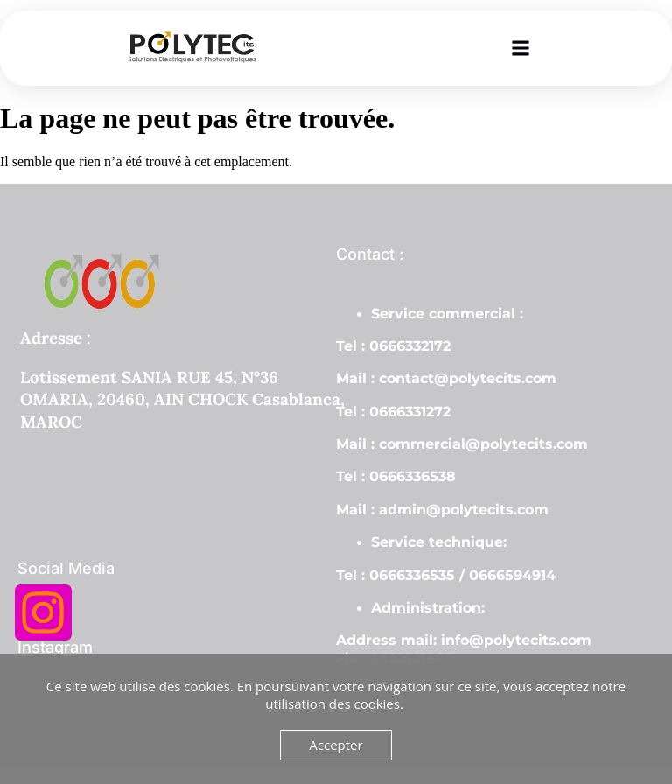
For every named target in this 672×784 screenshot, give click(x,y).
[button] (521, 48)
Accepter (336, 745)
